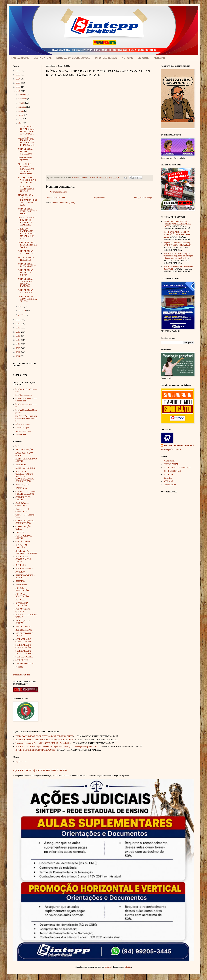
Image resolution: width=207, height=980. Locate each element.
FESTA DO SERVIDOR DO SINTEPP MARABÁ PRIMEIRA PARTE (177, 224)
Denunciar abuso (21, 675)
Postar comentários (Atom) (64, 203)
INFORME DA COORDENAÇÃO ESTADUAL (23, 559)
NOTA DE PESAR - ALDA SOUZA (26, 252)
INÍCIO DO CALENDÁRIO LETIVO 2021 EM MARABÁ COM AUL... (27, 234)
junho (21, 115)
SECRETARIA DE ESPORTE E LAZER (24, 652)
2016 (18, 336)
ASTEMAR (159, 58)
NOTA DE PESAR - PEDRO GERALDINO (26, 151)
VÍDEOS (19, 667)
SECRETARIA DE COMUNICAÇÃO (23, 646)
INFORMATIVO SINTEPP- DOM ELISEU (26, 552)
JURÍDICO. (20, 581)
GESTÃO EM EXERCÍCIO (21, 546)
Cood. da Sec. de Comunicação (22, 504)
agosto (21, 111)
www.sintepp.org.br (23, 431)
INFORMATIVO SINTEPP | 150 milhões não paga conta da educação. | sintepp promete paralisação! (179, 256)
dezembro (23, 95)
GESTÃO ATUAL (43, 58)
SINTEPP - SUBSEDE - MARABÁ (179, 446)
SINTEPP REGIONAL (25, 664)
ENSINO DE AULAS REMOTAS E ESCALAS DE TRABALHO (27, 221)
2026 (18, 71)
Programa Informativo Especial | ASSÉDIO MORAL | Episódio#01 (177, 244)
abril (20, 123)
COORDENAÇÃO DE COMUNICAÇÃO (25, 522)
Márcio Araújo (21, 585)
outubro (22, 103)
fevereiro (22, 311)
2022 (18, 87)
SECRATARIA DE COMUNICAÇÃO (23, 640)
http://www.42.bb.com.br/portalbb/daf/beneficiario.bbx (26, 418)
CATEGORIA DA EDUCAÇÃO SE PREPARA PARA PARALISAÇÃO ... (27, 141)
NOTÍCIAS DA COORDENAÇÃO (73, 58)
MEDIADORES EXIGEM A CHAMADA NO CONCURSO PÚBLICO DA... (26, 169)
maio (21, 119)
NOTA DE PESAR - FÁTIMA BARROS (27, 265)
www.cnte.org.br (22, 428)
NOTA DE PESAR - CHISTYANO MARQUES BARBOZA (26, 283)
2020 (18, 320)
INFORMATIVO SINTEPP (25, 159)
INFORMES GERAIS (106, 58)
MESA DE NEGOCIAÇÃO (22, 589)
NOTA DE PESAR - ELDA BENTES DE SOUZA (27, 245)
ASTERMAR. (21, 465)
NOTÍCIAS (127, 58)
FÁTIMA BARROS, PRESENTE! (26, 259)
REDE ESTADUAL (24, 627)
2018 (18, 328)
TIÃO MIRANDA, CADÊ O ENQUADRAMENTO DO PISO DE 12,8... (28, 200)
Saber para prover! (23, 424)
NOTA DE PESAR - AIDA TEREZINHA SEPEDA (27, 299)
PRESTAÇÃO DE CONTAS (23, 622)
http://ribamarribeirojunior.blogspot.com (26, 400)
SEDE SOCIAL (22, 660)
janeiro (21, 315)
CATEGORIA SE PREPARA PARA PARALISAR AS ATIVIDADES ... (26, 130)
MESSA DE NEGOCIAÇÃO (22, 595)
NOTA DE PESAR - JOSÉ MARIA (26, 291)
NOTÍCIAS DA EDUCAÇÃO (22, 604)
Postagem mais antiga (143, 198)
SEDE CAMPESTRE (24, 657)
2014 (18, 344)
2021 (18, 91)
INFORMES (21, 565)
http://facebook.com (24, 395)
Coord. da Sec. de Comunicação (23, 510)
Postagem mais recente (56, 198)
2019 (18, 324)
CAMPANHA (21, 488)
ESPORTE (143, 58)
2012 (18, 352)
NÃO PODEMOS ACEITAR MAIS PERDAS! (26, 189)
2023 (18, 83)
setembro (22, 107)
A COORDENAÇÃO (24, 450)
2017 (18, 332)
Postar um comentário (58, 192)
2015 (18, 340)
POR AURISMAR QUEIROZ (23, 610)
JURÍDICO (20, 572)
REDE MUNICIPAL (24, 630)
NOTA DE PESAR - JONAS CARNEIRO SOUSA (28, 211)
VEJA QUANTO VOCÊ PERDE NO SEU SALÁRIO (27, 180)
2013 (18, 348)
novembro (23, 99)
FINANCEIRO (170, 485)
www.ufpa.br (21, 434)
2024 (18, 79)
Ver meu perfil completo (171, 449)
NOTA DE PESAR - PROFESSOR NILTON (26, 273)
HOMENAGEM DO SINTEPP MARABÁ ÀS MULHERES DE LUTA (177, 234)
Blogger (128, 967)
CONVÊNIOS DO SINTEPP (23, 498)
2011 (18, 356)
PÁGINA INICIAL (20, 58)
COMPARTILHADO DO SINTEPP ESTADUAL (26, 493)
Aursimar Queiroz (23, 485)
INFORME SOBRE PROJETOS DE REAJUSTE (35, 750)
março (21, 306)
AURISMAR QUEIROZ (26, 468)
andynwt (109, 967)
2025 (18, 75)
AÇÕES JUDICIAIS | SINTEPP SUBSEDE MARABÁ (40, 770)
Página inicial (100, 198)
